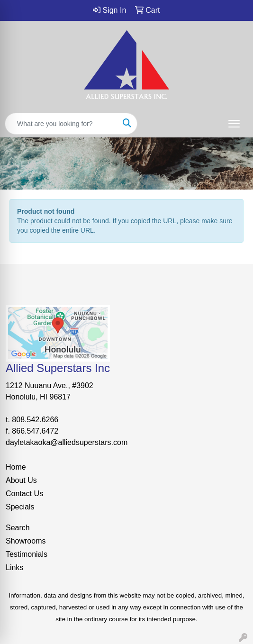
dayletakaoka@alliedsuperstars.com (67, 442)
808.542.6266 (35, 420)
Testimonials (27, 554)
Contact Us (24, 494)
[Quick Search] (61, 124)
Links (14, 567)
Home (16, 467)
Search (18, 528)
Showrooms (26, 541)
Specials (20, 507)
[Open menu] (234, 124)
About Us (21, 480)
